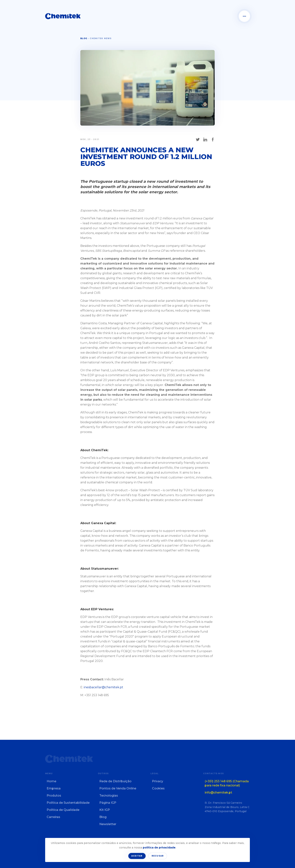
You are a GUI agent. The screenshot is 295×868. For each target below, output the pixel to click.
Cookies (158, 788)
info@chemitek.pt (218, 793)
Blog (84, 38)
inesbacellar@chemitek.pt (103, 687)
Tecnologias (109, 796)
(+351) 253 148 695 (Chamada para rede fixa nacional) (227, 783)
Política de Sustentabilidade (68, 803)
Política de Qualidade (63, 810)
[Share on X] (198, 139)
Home (51, 781)
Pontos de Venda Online (118, 788)
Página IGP (108, 803)
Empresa (54, 788)
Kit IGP (105, 810)
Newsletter (108, 824)
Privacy (158, 781)
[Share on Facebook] (213, 139)
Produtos (54, 796)
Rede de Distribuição (115, 781)
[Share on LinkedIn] (205, 139)
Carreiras (53, 817)
